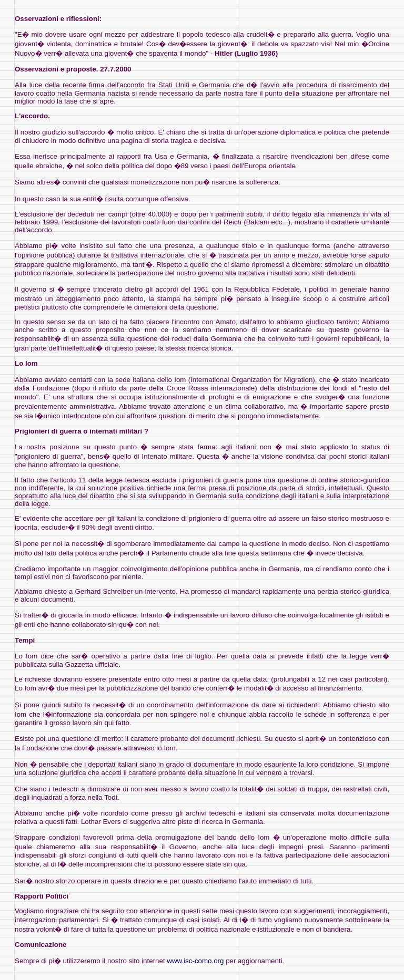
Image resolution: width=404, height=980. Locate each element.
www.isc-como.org (195, 961)
